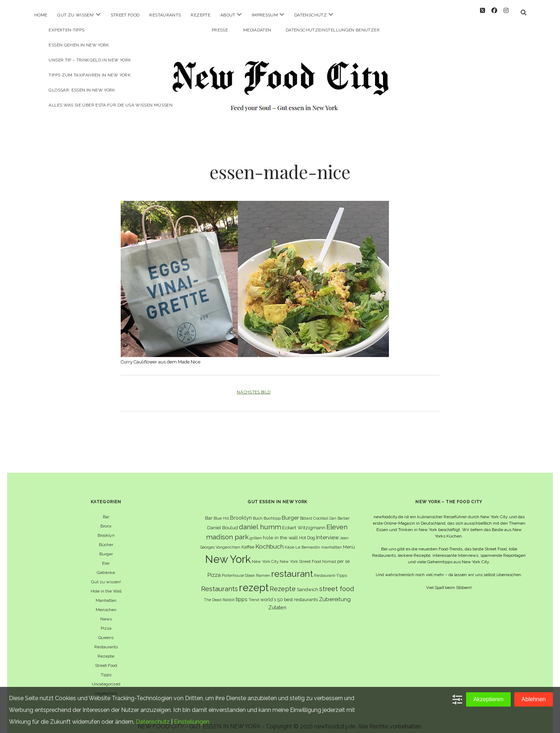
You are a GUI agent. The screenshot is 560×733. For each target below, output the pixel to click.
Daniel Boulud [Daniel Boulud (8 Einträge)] (222, 521)
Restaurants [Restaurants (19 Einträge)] (219, 582)
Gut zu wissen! (76, 15)
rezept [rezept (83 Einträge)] (254, 581)
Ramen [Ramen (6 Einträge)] (263, 569)
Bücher (106, 538)
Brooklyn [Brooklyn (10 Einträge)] (241, 511)
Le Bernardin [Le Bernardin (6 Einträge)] (308, 541)
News (106, 613)
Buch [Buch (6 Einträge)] (258, 512)
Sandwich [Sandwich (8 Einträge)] (307, 583)
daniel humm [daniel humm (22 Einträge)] (260, 520)
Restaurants (165, 15)
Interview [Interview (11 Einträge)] (327, 531)
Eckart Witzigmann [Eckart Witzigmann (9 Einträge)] (304, 521)
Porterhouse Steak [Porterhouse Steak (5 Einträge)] (238, 569)
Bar (106, 510)
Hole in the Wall (106, 585)
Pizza (106, 622)
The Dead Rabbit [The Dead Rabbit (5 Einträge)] (219, 593)
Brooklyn (106, 529)
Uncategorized (106, 678)
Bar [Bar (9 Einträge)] (209, 511)
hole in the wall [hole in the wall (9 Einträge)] (280, 531)
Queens (106, 631)
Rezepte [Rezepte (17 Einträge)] (283, 582)
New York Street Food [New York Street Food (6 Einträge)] (300, 555)
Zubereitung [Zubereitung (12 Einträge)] (335, 593)
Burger (106, 548)
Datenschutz (311, 15)
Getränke (106, 566)
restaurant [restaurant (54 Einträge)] (292, 567)
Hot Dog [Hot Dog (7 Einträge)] (307, 531)
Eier (106, 557)
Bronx (106, 520)
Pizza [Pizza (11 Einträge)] (214, 569)
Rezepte (201, 15)
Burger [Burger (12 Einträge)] (290, 511)
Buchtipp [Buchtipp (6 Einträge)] (272, 512)
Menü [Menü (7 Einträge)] (349, 541)
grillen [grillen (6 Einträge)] (256, 531)
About (228, 15)
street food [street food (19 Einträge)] (337, 582)
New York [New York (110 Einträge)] (228, 553)
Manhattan (106, 594)
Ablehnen (534, 699)
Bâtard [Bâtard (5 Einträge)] (306, 512)
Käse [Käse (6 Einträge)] (289, 541)
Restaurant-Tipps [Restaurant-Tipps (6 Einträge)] (331, 569)
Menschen (106, 603)
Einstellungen (192, 722)
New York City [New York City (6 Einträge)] (265, 555)
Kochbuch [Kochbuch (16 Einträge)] (269, 540)
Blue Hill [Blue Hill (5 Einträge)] (221, 512)
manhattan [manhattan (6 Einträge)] (331, 541)
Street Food (125, 15)
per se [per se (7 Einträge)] (343, 555)
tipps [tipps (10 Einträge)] (242, 593)
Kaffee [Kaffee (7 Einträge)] (248, 541)
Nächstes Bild (254, 386)
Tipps (106, 668)
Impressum (265, 15)
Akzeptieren (488, 699)
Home (41, 15)
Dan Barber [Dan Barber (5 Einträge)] (339, 512)
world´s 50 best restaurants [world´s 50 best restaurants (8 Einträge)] (289, 593)
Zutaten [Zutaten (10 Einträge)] (277, 601)
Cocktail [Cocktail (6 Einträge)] (321, 512)
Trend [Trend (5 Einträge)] (254, 593)
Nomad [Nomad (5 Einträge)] (329, 555)
